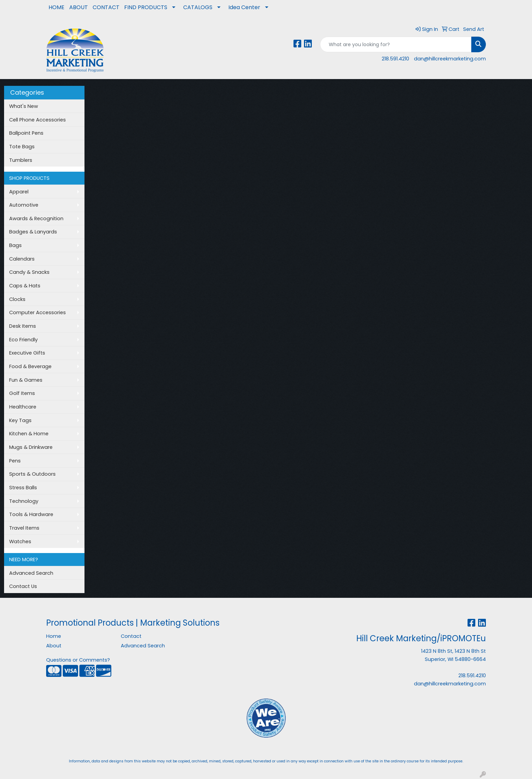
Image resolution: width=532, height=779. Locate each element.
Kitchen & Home (29, 434)
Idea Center (244, 7)
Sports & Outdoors (32, 474)
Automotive (24, 205)
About (54, 646)
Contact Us (23, 586)
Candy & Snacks (29, 272)
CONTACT (106, 7)
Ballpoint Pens (26, 133)
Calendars (22, 259)
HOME (56, 7)
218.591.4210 (395, 59)
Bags (15, 245)
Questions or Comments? (78, 660)
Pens (15, 461)
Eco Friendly (23, 340)
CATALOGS (198, 7)
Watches (20, 541)
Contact (131, 636)
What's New (24, 106)
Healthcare (23, 407)
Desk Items (23, 326)
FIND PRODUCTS (146, 7)
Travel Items (24, 528)
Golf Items (22, 393)
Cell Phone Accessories (37, 120)
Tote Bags (22, 147)
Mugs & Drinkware (31, 447)
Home (54, 636)
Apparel (19, 192)
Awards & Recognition (36, 218)
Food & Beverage (30, 366)
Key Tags (20, 420)
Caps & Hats (25, 286)
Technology (24, 501)
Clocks (17, 299)
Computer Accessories (37, 312)
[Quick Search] (396, 44)
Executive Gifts (27, 353)
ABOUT (79, 7)
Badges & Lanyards (33, 232)
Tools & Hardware (31, 514)
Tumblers (21, 160)
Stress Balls (23, 488)
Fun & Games (26, 380)
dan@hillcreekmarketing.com (450, 59)
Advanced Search (31, 573)
